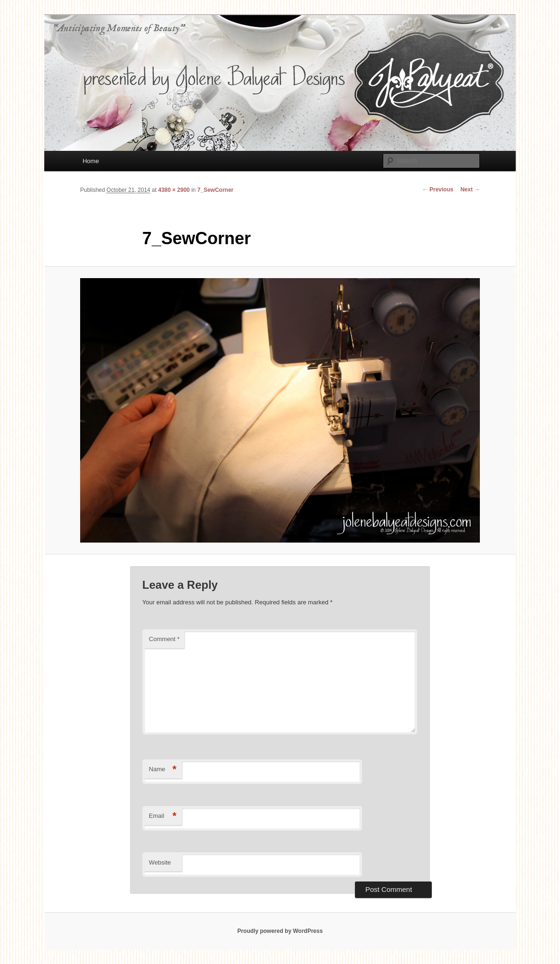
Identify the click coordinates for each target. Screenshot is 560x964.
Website (160, 862)
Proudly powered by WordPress (280, 931)
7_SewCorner (216, 190)
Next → (470, 190)
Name (163, 770)
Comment (164, 639)
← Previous (438, 190)
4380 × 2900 (174, 190)
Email (163, 816)
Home (91, 161)
